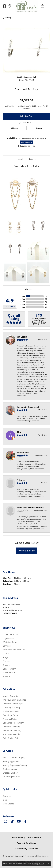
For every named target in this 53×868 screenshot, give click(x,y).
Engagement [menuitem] (9, 638)
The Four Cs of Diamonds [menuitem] (14, 700)
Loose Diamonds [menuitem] (11, 634)
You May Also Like (27, 166)
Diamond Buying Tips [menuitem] (13, 704)
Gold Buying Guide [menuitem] (11, 738)
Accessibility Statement (27, 849)
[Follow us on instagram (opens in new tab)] (6, 821)
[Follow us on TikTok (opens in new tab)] (12, 821)
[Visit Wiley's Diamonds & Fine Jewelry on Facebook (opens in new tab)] (25, 821)
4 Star (23, 299)
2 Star (23, 304)
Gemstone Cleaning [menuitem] (12, 730)
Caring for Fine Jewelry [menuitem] (13, 723)
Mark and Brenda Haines (30, 508)
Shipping (15, 128)
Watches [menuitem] (7, 676)
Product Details (26, 159)
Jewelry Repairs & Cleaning (15, 765)
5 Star (23, 296)
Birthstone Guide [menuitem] (11, 711)
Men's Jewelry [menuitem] (9, 673)
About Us (7, 796)
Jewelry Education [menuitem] (11, 696)
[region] (26, 50)
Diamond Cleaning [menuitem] (11, 727)
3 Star (23, 302)
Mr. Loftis (22, 337)
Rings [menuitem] (5, 657)
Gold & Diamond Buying (14, 758)
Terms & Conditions (26, 843)
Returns (39, 128)
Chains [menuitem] (6, 653)
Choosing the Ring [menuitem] (11, 707)
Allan (19, 432)
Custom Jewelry (10, 769)
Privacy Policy (34, 837)
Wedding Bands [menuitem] (10, 642)
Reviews (26, 289)
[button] (42, 6)
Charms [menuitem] (6, 665)
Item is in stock (27, 142)
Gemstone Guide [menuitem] (11, 715)
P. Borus (21, 480)
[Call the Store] (10, 613)
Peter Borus (23, 453)
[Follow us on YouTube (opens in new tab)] (19, 821)
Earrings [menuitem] (7, 646)
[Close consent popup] (49, 864)
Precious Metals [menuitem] (10, 719)
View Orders (8, 804)
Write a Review (27, 551)
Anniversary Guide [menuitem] (11, 734)
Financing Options (11, 777)
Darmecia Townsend (28, 407)
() (46, 296)
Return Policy (19, 837)
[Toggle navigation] (49, 6)
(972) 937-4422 (26, 80)
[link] (5, 6)
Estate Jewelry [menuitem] (9, 669)
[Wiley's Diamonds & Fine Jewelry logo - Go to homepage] (26, 6)
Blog (5, 800)
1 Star (23, 307)
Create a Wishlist (10, 773)
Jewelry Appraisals (11, 761)
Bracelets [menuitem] (7, 661)
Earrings (8, 18)
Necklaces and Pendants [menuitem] (14, 650)
